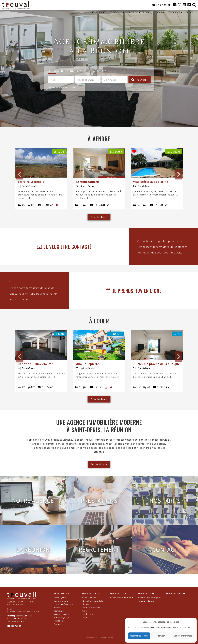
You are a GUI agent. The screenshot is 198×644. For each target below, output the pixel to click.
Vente (62, 71)
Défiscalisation (95, 71)
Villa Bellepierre (89, 598)
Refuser (161, 636)
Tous (52, 71)
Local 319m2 (87, 614)
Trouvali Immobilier (108, 638)
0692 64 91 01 (162, 5)
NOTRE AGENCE (99, 12)
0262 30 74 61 (18, 621)
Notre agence (60, 598)
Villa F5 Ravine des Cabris (121, 598)
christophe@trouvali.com (20, 616)
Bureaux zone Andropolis (149, 598)
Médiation (58, 621)
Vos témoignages (62, 618)
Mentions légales (61, 614)
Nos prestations (61, 601)
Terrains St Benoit (146, 601)
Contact (57, 624)
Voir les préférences (183, 636)
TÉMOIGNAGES (175, 12)
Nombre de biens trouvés (62, 87)
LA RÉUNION (160, 12)
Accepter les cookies (139, 636)
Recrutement (60, 611)
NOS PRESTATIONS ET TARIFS (137, 12)
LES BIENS (115, 12)
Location (75, 71)
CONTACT (189, 12)
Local (84, 618)
